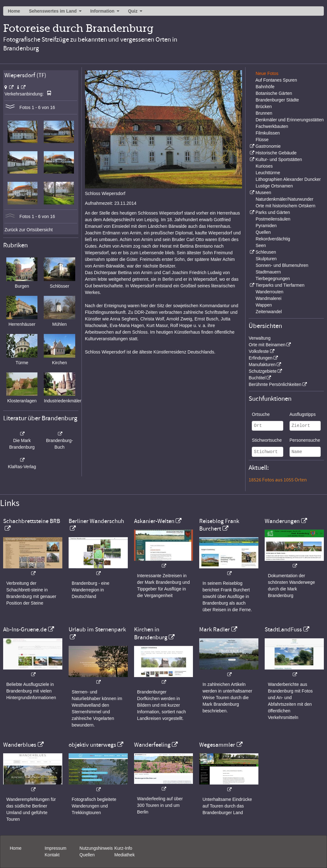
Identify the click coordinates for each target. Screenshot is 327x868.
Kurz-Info (123, 848)
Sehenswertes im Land (53, 11)
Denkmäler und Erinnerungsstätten (290, 120)
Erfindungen (261, 358)
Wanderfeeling (152, 745)
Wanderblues (20, 745)
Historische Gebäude (276, 153)
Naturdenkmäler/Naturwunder (285, 199)
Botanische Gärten (274, 93)
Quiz (133, 11)
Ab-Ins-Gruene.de (25, 629)
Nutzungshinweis (96, 848)
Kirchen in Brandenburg (151, 633)
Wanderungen (282, 521)
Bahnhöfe (265, 87)
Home (14, 11)
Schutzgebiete (263, 371)
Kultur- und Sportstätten (279, 159)
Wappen (264, 305)
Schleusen (266, 252)
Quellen (263, 232)
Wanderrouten (269, 292)
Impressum (56, 848)
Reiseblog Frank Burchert (219, 525)
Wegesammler (217, 745)
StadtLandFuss (283, 629)
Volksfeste (259, 351)
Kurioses (264, 166)
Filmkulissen (268, 133)
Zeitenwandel (269, 312)
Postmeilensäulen (273, 219)
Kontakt (52, 855)
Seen (261, 245)
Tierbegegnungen (273, 279)
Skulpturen (266, 259)
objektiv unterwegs (92, 745)
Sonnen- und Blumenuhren (282, 265)
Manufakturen (262, 365)
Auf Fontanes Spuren (276, 80)
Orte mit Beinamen (267, 345)
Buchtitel (257, 378)
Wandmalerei (268, 298)
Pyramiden (266, 226)
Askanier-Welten (154, 521)
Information (102, 11)
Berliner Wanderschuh (96, 521)
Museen (263, 193)
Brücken (264, 106)
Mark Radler (214, 629)
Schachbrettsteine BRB (32, 521)
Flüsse (262, 140)
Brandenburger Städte (277, 100)
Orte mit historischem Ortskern (285, 206)
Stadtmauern (268, 272)
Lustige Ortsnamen (274, 186)
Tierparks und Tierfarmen (280, 285)
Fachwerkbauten (272, 126)
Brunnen (264, 113)
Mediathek (124, 855)
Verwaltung (259, 338)
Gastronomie (268, 146)
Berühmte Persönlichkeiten (275, 384)
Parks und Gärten (273, 212)
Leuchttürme (268, 173)
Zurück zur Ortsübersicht (28, 230)
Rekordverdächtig (273, 239)
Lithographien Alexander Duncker (288, 179)
